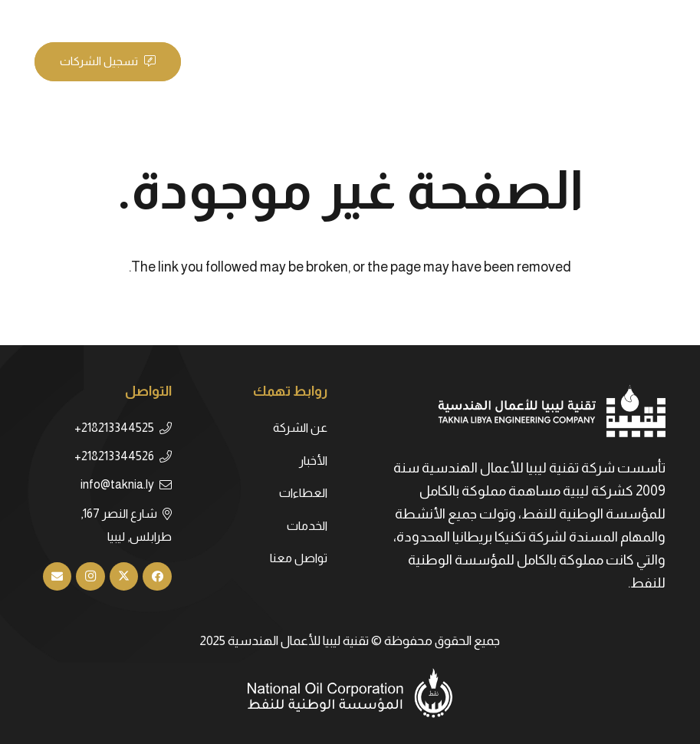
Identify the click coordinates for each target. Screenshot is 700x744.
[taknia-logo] (581, 61)
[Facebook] (104, 15)
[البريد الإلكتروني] (58, 577)
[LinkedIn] (48, 15)
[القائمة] (222, 61)
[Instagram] (90, 577)
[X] (76, 15)
